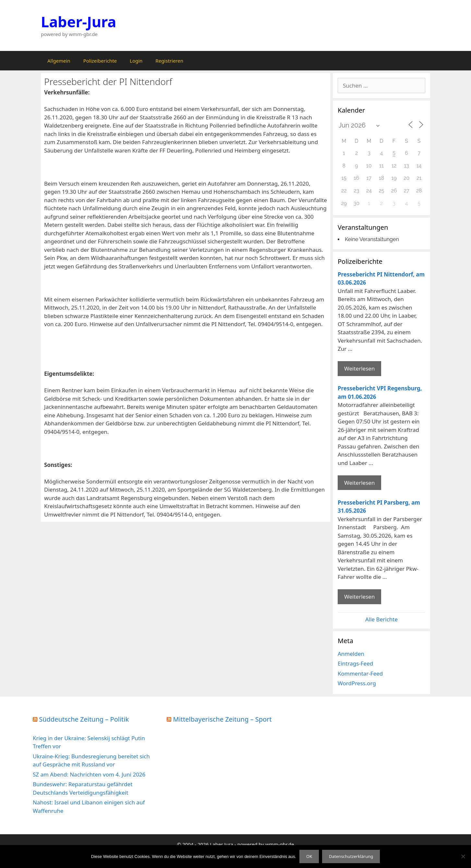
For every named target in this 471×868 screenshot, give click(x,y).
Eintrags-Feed (355, 663)
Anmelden (351, 654)
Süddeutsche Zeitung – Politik (84, 719)
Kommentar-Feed (360, 673)
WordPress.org (357, 683)
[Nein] (463, 856)
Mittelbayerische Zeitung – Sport (223, 719)
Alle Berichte (381, 619)
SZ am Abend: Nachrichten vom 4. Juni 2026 (89, 774)
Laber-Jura (78, 22)
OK (309, 856)
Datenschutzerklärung (351, 856)
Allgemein (59, 61)
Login (136, 61)
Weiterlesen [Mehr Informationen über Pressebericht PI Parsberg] (359, 597)
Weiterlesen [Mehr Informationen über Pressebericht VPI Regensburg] (359, 483)
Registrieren (169, 61)
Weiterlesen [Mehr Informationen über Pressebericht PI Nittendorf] (359, 368)
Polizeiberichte (100, 61)
